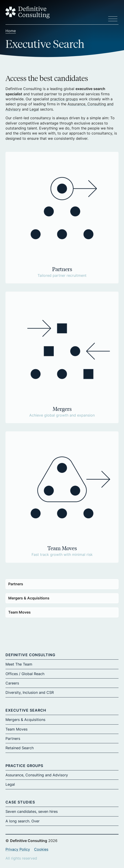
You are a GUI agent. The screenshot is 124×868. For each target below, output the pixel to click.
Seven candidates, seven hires (32, 811)
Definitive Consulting (30, 655)
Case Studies (20, 802)
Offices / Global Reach (25, 674)
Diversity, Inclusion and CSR (30, 692)
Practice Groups (24, 766)
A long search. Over (23, 821)
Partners (16, 584)
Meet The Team (19, 664)
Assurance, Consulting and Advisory (37, 775)
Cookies (41, 849)
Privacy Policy (18, 849)
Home (11, 31)
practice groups (64, 99)
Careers (12, 683)
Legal (34, 109)
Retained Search (20, 748)
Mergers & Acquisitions (29, 598)
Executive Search (26, 710)
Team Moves (19, 612)
